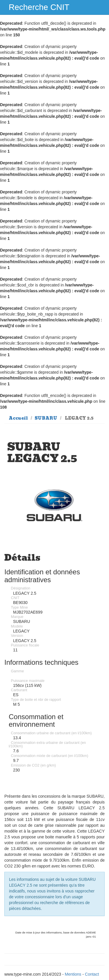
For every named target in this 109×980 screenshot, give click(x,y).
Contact (92, 974)
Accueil (18, 418)
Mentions (73, 974)
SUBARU (46, 418)
